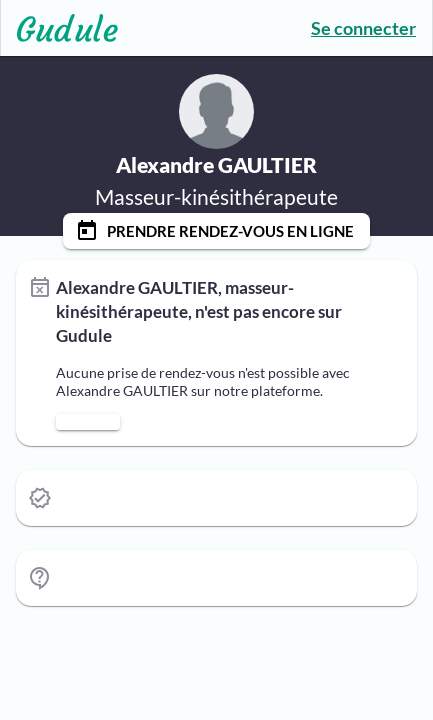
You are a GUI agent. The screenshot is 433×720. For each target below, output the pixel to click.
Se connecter (363, 28)
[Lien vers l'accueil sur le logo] (59, 28)
